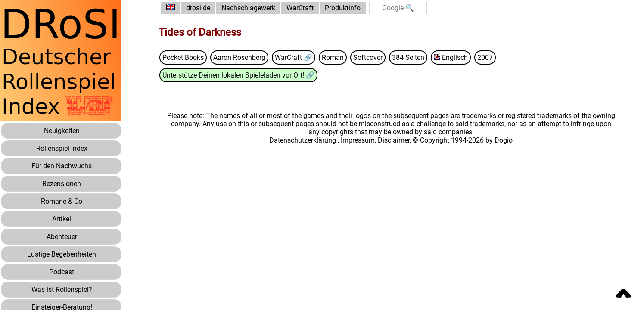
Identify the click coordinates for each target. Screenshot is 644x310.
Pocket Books (183, 57)
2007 (485, 57)
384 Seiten (408, 57)
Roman (333, 57)
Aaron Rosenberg (239, 57)
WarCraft (300, 8)
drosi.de (198, 8)
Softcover (368, 57)
